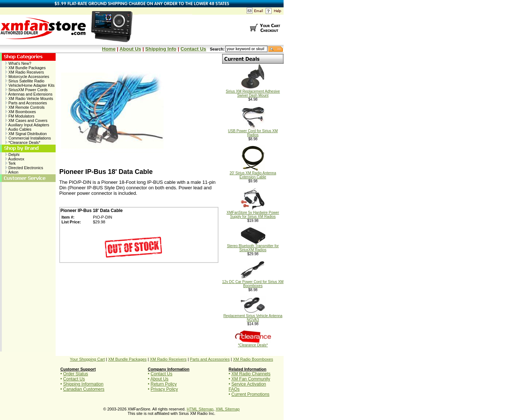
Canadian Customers (84, 389)
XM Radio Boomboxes (253, 359)
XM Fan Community (251, 379)
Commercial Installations (28, 138)
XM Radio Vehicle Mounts (29, 99)
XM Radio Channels (251, 374)
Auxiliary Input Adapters (27, 125)
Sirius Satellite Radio (25, 81)
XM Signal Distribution (26, 134)
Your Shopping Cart (87, 359)
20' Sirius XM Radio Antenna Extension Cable (253, 173)
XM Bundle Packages (26, 68)
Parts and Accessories (26, 103)
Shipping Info (161, 49)
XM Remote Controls (25, 107)
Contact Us (193, 49)
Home (109, 49)
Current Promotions (250, 394)
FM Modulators (20, 116)
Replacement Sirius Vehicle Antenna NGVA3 (253, 316)
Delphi (12, 155)
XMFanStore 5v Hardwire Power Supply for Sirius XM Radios (253, 213)
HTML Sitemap (200, 409)
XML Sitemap (228, 409)
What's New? (18, 63)
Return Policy (164, 384)
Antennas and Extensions (29, 94)
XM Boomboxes (21, 112)
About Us (130, 49)
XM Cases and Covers (27, 120)
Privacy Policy (164, 389)
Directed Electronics (24, 168)
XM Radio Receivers (25, 72)
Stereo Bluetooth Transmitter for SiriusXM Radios (253, 246)
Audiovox (15, 159)
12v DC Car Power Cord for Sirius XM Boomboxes (253, 282)
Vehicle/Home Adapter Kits (30, 85)
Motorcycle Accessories (27, 77)
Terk (11, 163)
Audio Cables (18, 129)
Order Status (76, 374)
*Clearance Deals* (23, 142)
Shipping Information (83, 384)
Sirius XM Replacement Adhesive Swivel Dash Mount (253, 92)
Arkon (12, 172)
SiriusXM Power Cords (27, 90)
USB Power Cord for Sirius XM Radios (253, 131)
